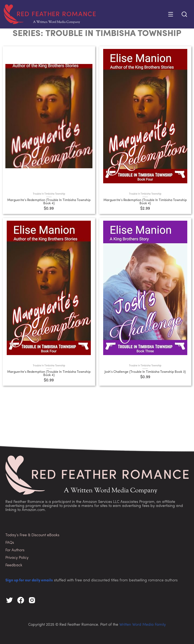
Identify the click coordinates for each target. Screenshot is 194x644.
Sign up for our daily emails (29, 580)
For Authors (15, 550)
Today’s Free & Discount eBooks (32, 535)
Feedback (14, 565)
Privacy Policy (17, 558)
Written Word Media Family (143, 625)
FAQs (10, 543)
